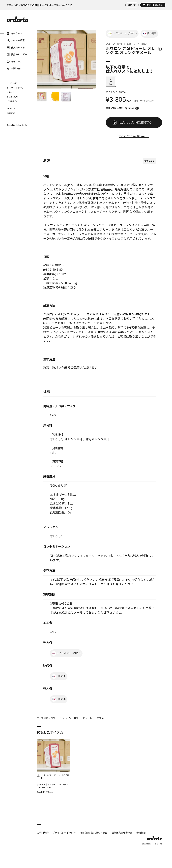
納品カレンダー (17, 54)
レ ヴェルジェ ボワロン (122, 34)
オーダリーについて (15, 88)
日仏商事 (149, 34)
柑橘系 (144, 44)
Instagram (11, 113)
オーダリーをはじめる (153, 5)
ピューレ (131, 44)
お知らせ (10, 92)
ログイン (132, 5)
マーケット (15, 33)
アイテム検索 (16, 40)
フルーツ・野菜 (114, 44)
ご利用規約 (43, 833)
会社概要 (141, 833)
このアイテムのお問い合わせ (134, 136)
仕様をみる (149, 161)
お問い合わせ (16, 68)
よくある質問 (12, 97)
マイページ (15, 61)
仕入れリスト (16, 47)
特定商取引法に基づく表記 (94, 833)
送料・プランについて (144, 101)
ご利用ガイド (12, 101)
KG (111, 82)
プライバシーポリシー (64, 833)
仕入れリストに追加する (132, 122)
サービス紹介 (12, 83)
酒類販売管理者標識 (122, 833)
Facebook (11, 108)
